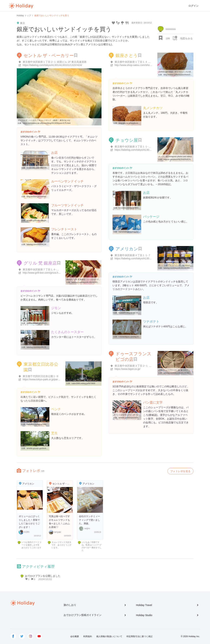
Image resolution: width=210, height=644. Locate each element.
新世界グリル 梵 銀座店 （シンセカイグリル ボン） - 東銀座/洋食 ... (94, 279)
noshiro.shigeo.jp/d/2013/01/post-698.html (44, 323)
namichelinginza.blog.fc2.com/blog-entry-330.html (139, 232)
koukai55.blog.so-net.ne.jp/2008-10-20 (134, 313)
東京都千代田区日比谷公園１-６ (41, 376)
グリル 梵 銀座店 (40, 263)
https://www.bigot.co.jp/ (128, 369)
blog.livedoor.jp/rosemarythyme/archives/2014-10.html (48, 197)
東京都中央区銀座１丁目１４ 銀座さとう (138, 62)
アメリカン (127, 249)
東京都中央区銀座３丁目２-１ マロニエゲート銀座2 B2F (147, 366)
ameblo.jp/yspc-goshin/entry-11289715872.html (46, 448)
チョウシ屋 (127, 140)
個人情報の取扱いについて (109, 636)
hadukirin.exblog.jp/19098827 (39, 424)
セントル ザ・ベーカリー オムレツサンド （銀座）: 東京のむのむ (44, 120)
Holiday (21, 6)
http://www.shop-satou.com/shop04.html (137, 65)
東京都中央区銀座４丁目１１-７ (133, 255)
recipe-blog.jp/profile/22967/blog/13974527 (44, 168)
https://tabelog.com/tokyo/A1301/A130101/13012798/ (144, 150)
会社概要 (75, 636)
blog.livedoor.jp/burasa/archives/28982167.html (183, 75)
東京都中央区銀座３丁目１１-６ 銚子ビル (138, 147)
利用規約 (88, 636)
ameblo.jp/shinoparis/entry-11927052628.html (137, 418)
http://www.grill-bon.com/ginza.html (42, 273)
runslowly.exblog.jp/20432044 (131, 208)
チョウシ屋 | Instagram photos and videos (175, 157)
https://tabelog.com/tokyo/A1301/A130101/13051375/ (144, 258)
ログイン (193, 6)
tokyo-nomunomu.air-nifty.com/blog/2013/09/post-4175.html (47, 123)
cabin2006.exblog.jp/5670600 (84, 383)
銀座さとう (127, 55)
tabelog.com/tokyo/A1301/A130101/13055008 (90, 282)
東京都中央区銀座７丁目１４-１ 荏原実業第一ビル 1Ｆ (54, 269)
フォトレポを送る (180, 471)
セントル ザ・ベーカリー (49, 55)
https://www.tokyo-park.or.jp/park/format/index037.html (53, 379)
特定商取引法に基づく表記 (140, 636)
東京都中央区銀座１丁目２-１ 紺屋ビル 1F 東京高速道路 (55, 62)
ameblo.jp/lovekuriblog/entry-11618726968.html (46, 221)
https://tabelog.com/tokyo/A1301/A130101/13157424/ (52, 65)
